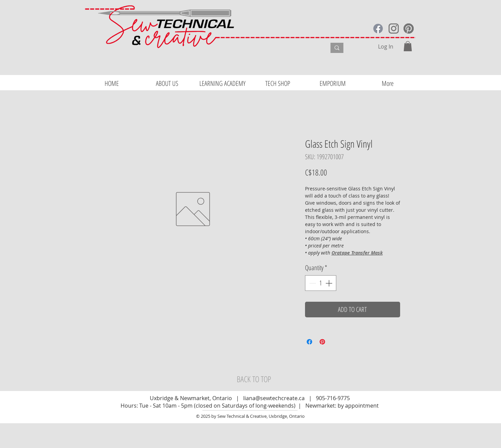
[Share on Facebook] (309, 342)
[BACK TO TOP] (254, 379)
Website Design (104, 445)
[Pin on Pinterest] (322, 342)
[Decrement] (312, 283)
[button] (408, 46)
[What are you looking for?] (280, 49)
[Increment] (329, 283)
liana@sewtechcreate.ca (274, 398)
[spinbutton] (321, 283)
